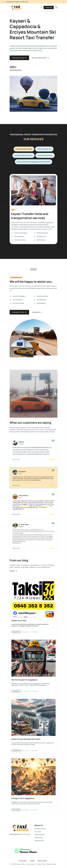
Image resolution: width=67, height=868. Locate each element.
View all (13, 571)
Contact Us (37, 312)
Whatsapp (49, 7)
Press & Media (39, 835)
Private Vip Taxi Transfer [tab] (24, 149)
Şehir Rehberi (16, 810)
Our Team (38, 832)
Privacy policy (23, 861)
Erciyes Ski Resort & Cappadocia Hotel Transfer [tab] (33, 162)
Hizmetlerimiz (16, 632)
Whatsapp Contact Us (19, 58)
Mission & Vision (40, 829)
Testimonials (39, 841)
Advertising (39, 838)
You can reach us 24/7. (41, 58)
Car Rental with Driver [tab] (45, 155)
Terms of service (42, 861)
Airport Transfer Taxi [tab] (44, 149)
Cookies (32, 861)
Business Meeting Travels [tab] (24, 155)
